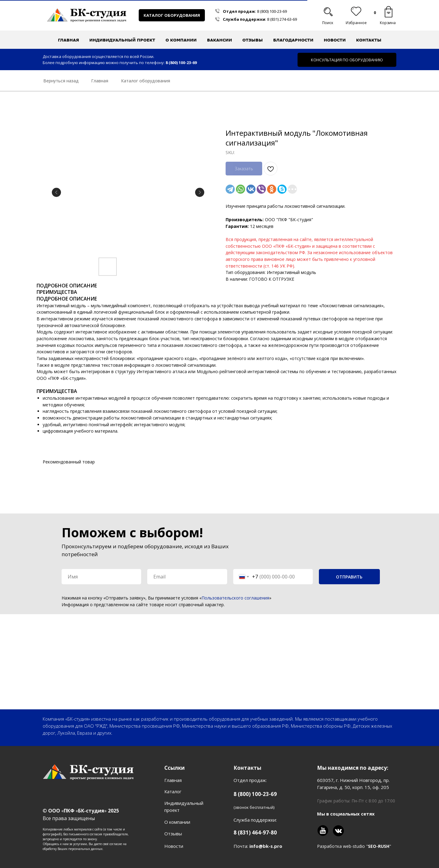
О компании (177, 822)
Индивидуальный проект (122, 40)
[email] (187, 577)
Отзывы (253, 40)
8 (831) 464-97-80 (255, 832)
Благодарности (293, 40)
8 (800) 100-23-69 (272, 11)
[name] (101, 577)
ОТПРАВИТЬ (349, 577)
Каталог (173, 791)
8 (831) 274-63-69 (282, 19)
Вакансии (220, 40)
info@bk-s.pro (266, 846)
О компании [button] (181, 40)
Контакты (369, 40)
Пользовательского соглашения (235, 598)
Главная (68, 40)
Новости (335, 40)
